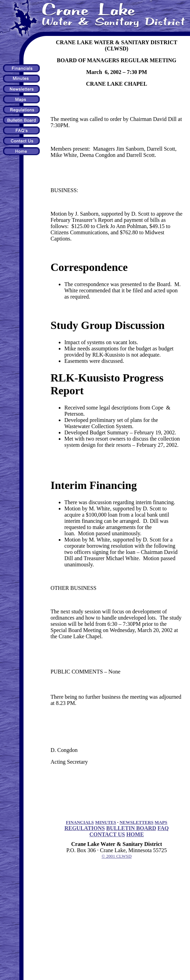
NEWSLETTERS (136, 822)
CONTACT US (107, 834)
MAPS (161, 822)
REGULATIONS (84, 828)
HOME (135, 834)
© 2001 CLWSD (117, 856)
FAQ (163, 828)
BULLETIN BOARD (131, 828)
